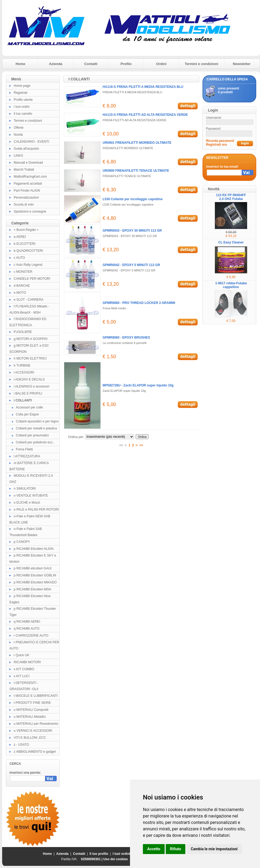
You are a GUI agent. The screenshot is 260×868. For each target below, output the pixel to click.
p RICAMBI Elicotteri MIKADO (35, 582)
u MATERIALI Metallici (30, 717)
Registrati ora (216, 145)
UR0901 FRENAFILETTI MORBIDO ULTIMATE (137, 143)
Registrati (21, 93)
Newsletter (242, 64)
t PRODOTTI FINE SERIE (32, 703)
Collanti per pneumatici (32, 435)
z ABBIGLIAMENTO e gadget (35, 752)
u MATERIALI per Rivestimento (36, 724)
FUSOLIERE (23, 332)
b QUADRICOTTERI (28, 251)
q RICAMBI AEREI (27, 622)
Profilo (126, 64)
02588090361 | (92, 859)
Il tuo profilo (99, 854)
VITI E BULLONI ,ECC (30, 738)
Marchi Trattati (24, 170)
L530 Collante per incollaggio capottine (133, 199)
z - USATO (21, 745)
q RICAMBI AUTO (27, 629)
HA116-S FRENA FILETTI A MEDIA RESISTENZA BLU (143, 87)
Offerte (19, 128)
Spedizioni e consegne (30, 211)
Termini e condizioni (202, 64)
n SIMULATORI (25, 489)
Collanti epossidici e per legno (37, 421)
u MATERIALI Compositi (31, 710)
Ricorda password (220, 141)
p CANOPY (22, 542)
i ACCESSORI (24, 372)
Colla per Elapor (27, 414)
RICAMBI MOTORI (27, 662)
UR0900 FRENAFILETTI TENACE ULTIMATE (136, 171)
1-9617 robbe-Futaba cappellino (231, 285)
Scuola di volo (24, 205)
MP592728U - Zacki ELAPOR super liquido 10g (138, 385)
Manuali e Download (28, 163)
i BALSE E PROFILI (28, 393)
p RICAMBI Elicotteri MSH (32, 589)
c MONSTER (23, 272)
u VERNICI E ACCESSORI (33, 731)
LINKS (18, 156)
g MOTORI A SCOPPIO (31, 339)
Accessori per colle (29, 407)
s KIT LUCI (21, 676)
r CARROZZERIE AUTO (31, 636)
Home (20, 64)
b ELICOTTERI (25, 244)
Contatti (91, 64)
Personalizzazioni (26, 198)
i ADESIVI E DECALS (29, 379)
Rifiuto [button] (176, 849)
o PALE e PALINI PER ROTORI (36, 510)
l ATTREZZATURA (27, 456)
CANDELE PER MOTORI (32, 279)
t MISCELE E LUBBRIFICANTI (36, 696)
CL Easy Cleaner (231, 242)
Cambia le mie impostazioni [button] (214, 849)
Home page (22, 86)
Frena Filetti (24, 449)
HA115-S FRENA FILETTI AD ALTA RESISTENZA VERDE (145, 115)
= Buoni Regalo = (26, 230)
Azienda (56, 64)
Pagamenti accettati (28, 184)
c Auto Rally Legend (28, 265)
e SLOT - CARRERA (28, 300)
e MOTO (20, 293)
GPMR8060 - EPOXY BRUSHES (126, 338)
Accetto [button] (154, 849)
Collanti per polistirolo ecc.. (35, 442)
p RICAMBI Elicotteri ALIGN (34, 549)
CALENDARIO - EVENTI (31, 142)
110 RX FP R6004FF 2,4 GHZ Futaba (231, 197)
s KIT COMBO (24, 669)
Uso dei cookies (116, 859)
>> (141, 445)
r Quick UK (21, 655)
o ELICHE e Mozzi (27, 503)
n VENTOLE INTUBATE (31, 496)
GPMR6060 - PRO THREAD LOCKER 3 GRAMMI (139, 303)
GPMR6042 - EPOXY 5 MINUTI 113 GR (131, 265)
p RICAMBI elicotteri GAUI (33, 568)
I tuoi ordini (22, 107)
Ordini (161, 64)
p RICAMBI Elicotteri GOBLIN (35, 575)
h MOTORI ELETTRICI (30, 358)
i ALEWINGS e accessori (32, 386)
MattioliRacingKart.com (30, 177)
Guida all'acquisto (26, 149)
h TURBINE (22, 365)
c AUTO (19, 258)
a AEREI (20, 237)
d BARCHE (22, 286)
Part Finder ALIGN (27, 191)
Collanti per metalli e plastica (36, 428)
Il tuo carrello (23, 114)
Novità (18, 135)
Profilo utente (23, 100)
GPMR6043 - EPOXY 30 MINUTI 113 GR (132, 231)
